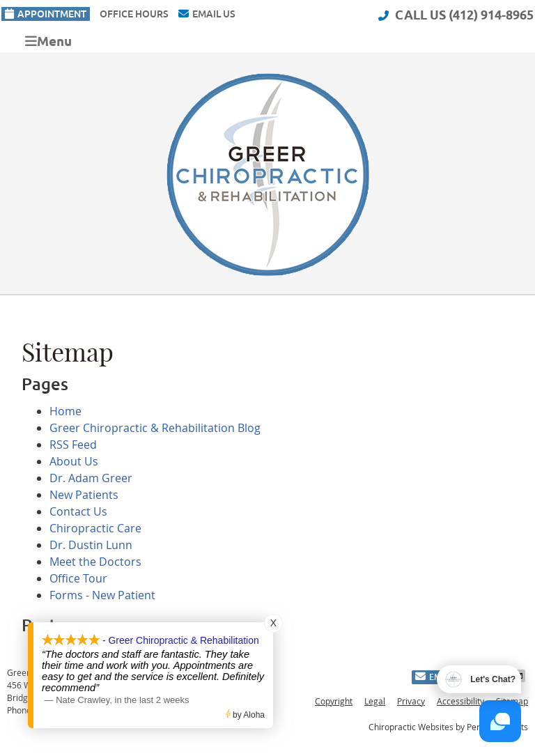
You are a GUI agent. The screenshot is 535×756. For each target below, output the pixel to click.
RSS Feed (73, 445)
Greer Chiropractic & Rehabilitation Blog (155, 428)
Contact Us (78, 511)
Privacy (411, 701)
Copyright (334, 701)
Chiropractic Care (95, 528)
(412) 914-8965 (491, 15)
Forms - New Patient (102, 595)
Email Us (207, 14)
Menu (48, 41)
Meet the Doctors (95, 562)
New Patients (84, 495)
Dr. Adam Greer (91, 478)
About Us (74, 461)
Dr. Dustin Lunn (91, 545)
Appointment (46, 14)
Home (65, 411)
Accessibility (460, 701)
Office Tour (78, 578)
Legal (375, 701)
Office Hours (134, 14)
